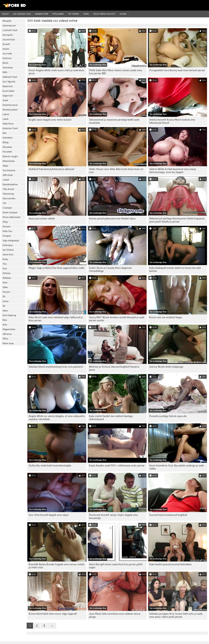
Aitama (123, 14)
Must (5, 283)
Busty (5, 259)
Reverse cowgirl (10, 156)
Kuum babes (9, 91)
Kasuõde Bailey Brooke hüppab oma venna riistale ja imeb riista (57, 566)
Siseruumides (9, 198)
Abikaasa (7, 278)
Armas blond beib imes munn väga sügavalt (53, 614)
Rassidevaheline (10, 184)
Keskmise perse (10, 105)
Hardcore (7, 58)
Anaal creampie (10, 213)
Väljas (5, 166)
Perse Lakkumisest (11, 217)
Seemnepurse (9, 26)
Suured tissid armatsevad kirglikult (168, 515)
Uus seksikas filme (22, 14)
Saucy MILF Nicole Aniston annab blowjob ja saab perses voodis (117, 319)
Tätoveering (8, 194)
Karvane (7, 227)
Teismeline (8, 68)
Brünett (6, 44)
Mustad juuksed (10, 110)
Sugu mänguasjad (11, 241)
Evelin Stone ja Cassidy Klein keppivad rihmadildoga (110, 269)
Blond (5, 63)
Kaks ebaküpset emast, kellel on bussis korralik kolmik (175, 269)
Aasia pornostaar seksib (42, 219)
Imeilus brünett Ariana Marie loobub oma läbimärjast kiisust (172, 121)
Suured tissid (9, 40)
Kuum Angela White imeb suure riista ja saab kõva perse (56, 72)
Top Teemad (73, 14)
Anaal (5, 100)
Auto (5, 325)
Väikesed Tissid (10, 77)
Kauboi (6, 49)
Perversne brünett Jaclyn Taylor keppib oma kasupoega (113, 516)
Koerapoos (8, 35)
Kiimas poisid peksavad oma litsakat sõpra (112, 219)
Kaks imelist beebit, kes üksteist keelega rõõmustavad (111, 418)
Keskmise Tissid (10, 128)
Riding (6, 142)
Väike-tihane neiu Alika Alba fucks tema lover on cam (116, 171)
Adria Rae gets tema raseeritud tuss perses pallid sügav (116, 566)
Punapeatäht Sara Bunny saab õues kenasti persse (177, 70)
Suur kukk (7, 54)
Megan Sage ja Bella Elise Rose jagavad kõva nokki (57, 268)
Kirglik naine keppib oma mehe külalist (50, 120)
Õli (4, 297)
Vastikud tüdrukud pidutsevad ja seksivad (51, 169)
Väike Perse (8, 124)
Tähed (86, 14)
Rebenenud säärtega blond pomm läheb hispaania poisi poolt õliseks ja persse (177, 220)
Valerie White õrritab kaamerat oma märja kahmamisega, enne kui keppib (173, 171)
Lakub (6, 119)
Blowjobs (7, 21)
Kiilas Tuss (7, 231)
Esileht (5, 14)
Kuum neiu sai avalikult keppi (166, 317)
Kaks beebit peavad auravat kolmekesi (170, 564)
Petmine (7, 273)
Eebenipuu (8, 245)
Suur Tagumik (9, 82)
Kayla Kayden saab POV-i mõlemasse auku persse (117, 466)
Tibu (5, 264)
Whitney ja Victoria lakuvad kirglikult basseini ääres (114, 368)
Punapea (7, 236)
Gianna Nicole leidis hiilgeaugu (166, 367)
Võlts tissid (8, 175)
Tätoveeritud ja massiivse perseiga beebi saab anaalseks (114, 121)
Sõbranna (7, 334)
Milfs (5, 72)
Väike (5, 287)
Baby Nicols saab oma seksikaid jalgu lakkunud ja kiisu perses (56, 319)
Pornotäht (7, 152)
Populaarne (58, 14)
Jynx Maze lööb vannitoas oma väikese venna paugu (115, 615)
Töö (4, 203)
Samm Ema (8, 255)
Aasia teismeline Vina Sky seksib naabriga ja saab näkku (176, 467)
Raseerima (8, 86)
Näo (5, 133)
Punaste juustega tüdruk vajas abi (168, 416)
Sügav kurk (8, 96)
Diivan (6, 301)
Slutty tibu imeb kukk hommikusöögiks (50, 466)
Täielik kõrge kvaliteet (104, 14)
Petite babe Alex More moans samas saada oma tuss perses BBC (115, 72)
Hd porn (6, 292)
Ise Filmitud (8, 250)
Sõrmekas (7, 147)
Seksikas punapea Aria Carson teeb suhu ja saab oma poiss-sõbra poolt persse (176, 615)
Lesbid (6, 180)
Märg (5, 222)
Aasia (5, 311)
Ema (5, 269)
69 (4, 306)
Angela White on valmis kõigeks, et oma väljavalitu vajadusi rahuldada (57, 418)
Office (5, 339)
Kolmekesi (8, 138)
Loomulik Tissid (10, 30)
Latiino (6, 114)
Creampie (7, 208)
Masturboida (9, 161)
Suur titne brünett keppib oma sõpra (49, 515)
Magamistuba (9, 329)
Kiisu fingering (9, 315)
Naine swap (8, 343)
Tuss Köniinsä (9, 170)
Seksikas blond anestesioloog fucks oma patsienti (56, 367)
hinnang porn (42, 14)
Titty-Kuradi (8, 189)
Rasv (5, 320)
